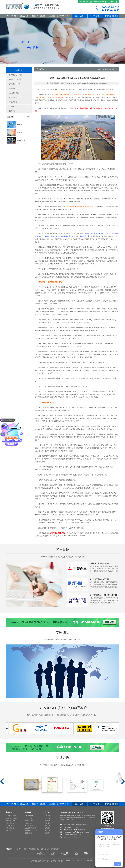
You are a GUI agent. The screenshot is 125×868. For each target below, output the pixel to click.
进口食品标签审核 (30, 828)
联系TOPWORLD (63, 16)
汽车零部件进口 (95, 16)
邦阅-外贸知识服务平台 (32, 849)
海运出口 (52, 16)
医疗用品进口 (80, 16)
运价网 (19, 849)
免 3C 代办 (28, 818)
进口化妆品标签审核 (31, 831)
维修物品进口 (10, 823)
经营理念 (48, 823)
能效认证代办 (29, 821)
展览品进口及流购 (11, 818)
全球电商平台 (84, 2)
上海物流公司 (55, 849)
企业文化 (48, 818)
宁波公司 (48, 831)
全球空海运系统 (99, 2)
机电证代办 (28, 823)
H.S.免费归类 (29, 816)
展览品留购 (28, 833)
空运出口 (43, 16)
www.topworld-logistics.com (72, 837)
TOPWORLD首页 (12, 16)
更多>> (29, 117)
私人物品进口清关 (11, 816)
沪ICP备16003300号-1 (88, 861)
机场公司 (48, 828)
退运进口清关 (10, 826)
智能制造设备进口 (111, 16)
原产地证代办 (29, 826)
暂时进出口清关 (10, 821)
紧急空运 (20, 132)
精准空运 (20, 124)
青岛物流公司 (45, 849)
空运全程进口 (25, 16)
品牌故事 (48, 821)
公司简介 (48, 816)
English (112, 2)
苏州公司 (48, 833)
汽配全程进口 (10, 828)
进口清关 (35, 16)
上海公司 (48, 826)
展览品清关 (21, 140)
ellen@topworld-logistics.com (73, 835)
